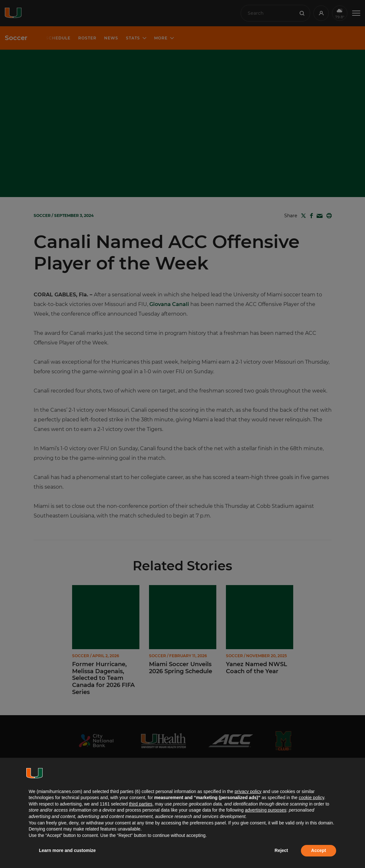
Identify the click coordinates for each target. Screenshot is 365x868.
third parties (141, 804)
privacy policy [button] (248, 791)
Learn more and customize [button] (67, 850)
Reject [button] (281, 850)
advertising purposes (265, 810)
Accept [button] (319, 850)
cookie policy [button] (311, 798)
